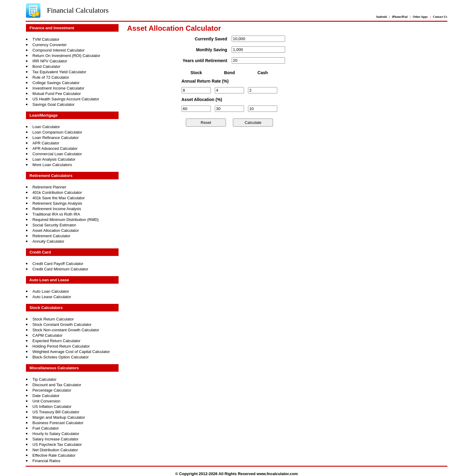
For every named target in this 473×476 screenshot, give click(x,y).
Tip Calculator (45, 379)
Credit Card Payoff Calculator (58, 264)
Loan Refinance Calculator (56, 138)
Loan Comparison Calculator (57, 132)
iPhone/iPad (400, 17)
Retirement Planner (49, 187)
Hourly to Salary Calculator (56, 434)
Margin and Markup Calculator (59, 417)
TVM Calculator (46, 39)
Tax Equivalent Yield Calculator (60, 72)
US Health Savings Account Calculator (66, 99)
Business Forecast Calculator (58, 423)
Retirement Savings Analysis (57, 203)
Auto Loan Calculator (51, 291)
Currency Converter (50, 45)
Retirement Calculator (52, 236)
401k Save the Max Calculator (59, 198)
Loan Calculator (46, 127)
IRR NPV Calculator (50, 61)
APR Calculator (46, 143)
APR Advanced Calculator (55, 148)
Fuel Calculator (46, 428)
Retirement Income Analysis (57, 209)
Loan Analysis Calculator (54, 159)
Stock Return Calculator (53, 319)
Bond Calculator (47, 66)
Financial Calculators (78, 10)
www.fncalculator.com (277, 474)
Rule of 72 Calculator (51, 77)
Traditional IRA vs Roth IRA (56, 214)
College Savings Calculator (56, 83)
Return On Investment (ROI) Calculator (67, 56)
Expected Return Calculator (57, 341)
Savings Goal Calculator (54, 104)
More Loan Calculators (52, 165)
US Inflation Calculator (52, 407)
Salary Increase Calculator (56, 439)
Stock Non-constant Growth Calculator (66, 330)
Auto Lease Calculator (52, 297)
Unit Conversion (47, 401)
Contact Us (440, 17)
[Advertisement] (257, 164)
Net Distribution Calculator (55, 450)
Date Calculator (46, 396)
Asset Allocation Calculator (56, 230)
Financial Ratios (47, 461)
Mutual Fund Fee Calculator (57, 94)
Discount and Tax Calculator (57, 385)
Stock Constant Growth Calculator (62, 325)
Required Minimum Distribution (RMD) (66, 220)
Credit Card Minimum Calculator (60, 269)
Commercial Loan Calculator (57, 154)
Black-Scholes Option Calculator (61, 357)
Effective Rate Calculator (54, 455)
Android (381, 17)
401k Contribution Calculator (57, 192)
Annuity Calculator (49, 241)
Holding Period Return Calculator (61, 346)
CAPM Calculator (48, 335)
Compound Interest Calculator (59, 50)
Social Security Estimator (54, 225)
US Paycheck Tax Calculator (57, 444)
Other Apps (420, 17)
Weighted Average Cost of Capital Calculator (71, 352)
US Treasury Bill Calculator (56, 412)
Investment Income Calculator (59, 88)
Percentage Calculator (52, 390)
